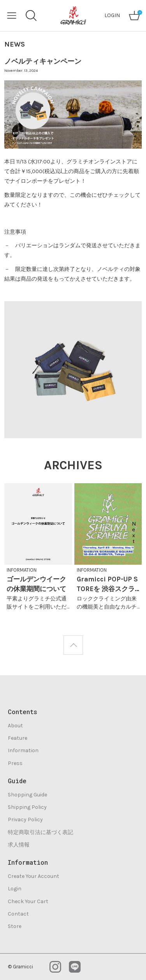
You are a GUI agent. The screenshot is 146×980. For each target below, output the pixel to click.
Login (15, 889)
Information (23, 750)
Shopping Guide (27, 795)
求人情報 (19, 845)
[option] (38, 549)
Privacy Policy (25, 820)
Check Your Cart (28, 901)
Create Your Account (33, 876)
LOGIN (112, 15)
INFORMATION (22, 570)
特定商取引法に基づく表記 (40, 832)
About (15, 726)
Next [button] (134, 528)
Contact (18, 914)
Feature (18, 738)
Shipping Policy (27, 807)
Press (15, 763)
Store (15, 926)
